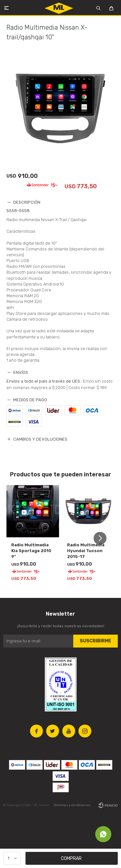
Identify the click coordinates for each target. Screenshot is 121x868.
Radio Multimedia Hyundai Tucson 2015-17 (86, 551)
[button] (102, 538)
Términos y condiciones (72, 805)
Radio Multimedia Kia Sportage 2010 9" (31, 551)
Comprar (71, 858)
